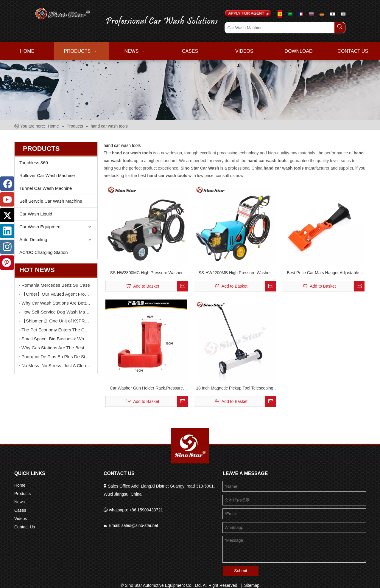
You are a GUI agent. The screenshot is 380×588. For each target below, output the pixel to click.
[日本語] (332, 14)
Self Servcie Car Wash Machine (51, 201)
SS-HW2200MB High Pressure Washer (235, 273)
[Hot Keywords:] (340, 28)
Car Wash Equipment (41, 227)
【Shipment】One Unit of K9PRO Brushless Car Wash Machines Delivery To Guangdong (56, 321)
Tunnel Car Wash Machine (46, 188)
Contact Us (25, 527)
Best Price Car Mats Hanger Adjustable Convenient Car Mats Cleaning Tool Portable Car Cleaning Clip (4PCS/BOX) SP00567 (323, 273)
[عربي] (290, 14)
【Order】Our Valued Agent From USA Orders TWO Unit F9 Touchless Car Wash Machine (56, 294)
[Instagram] (7, 247)
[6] (190, 90)
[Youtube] (7, 199)
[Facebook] (7, 184)
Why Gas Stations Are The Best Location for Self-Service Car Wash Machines (56, 348)
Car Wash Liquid (36, 214)
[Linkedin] (7, 231)
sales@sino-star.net (140, 525)
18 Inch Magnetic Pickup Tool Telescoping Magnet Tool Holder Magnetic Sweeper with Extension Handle (235, 389)
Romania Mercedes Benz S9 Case (56, 285)
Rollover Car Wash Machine (47, 175)
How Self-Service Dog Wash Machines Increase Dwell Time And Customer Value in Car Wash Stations (56, 312)
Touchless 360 (34, 163)
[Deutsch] (322, 14)
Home (20, 485)
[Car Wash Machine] (279, 28)
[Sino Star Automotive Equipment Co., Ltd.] (190, 446)
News (20, 502)
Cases (20, 510)
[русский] (311, 14)
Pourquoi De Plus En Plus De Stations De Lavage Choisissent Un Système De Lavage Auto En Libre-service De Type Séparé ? (56, 357)
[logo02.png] (158, 20)
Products (22, 494)
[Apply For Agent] (248, 14)
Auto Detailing (33, 239)
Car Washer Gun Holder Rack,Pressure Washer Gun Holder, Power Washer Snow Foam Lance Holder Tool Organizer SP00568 (146, 389)
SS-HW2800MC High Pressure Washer (146, 273)
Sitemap (252, 585)
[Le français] (301, 14)
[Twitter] (7, 215)
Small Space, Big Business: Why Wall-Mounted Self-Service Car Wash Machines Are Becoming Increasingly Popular (56, 339)
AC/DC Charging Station (44, 252)
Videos (21, 519)
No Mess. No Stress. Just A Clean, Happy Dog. (56, 366)
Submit (241, 571)
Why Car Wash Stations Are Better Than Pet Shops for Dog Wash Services (56, 303)
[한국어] (343, 14)
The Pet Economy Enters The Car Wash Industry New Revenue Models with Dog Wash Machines (56, 330)
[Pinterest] (7, 263)
